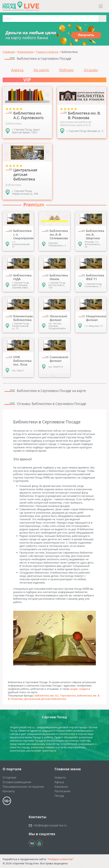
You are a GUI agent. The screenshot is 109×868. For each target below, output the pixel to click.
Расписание (62, 791)
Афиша (59, 782)
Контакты (9, 791)
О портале (9, 777)
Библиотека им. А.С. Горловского (55, 696)
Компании (61, 787)
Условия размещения (17, 782)
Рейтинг (67, 70)
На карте (41, 70)
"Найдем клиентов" (60, 859)
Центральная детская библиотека (45, 699)
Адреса (17, 70)
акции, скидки (79, 689)
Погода (59, 796)
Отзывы (91, 70)
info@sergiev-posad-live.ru (50, 825)
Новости (60, 777)
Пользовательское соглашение (23, 787)
